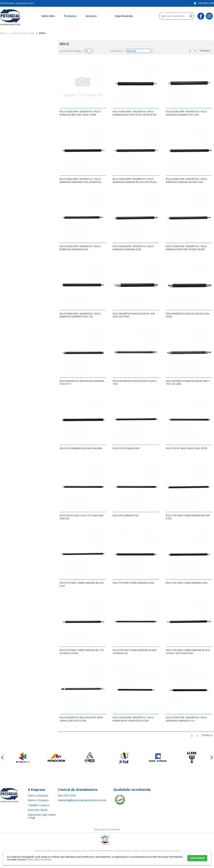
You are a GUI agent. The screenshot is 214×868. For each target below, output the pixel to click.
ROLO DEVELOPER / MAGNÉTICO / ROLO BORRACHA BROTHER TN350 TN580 (80, 113)
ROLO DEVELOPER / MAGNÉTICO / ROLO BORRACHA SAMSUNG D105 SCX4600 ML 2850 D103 (80, 182)
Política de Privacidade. (39, 859)
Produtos (70, 16)
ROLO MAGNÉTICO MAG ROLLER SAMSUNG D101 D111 (82, 383)
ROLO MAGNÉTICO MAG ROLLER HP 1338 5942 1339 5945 (134, 315)
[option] (22, 758)
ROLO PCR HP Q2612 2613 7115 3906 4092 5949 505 (82, 517)
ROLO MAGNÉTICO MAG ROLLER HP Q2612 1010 (135, 383)
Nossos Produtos (38, 800)
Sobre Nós (48, 16)
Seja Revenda (124, 16)
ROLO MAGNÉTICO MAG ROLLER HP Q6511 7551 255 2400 (188, 383)
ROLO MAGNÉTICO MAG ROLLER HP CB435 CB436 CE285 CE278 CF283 (81, 719)
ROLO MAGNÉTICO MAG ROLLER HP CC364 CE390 (188, 315)
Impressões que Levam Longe (42, 816)
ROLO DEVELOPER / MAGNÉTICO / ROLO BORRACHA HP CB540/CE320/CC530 (133, 719)
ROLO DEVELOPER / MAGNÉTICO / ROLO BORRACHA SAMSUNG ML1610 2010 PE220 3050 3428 (134, 182)
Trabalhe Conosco (39, 805)
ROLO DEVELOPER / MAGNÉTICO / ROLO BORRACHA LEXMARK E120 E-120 (80, 315)
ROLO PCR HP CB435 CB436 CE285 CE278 (186, 448)
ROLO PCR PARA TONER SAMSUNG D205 (187, 583)
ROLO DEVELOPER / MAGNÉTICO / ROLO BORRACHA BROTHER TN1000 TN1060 (186, 248)
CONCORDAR (197, 858)
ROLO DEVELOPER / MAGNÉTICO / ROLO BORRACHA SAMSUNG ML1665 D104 (186, 180)
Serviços (91, 16)
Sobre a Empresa (38, 795)
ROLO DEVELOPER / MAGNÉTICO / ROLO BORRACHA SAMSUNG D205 (133, 248)
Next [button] (211, 758)
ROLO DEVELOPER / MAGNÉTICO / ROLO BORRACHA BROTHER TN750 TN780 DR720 (135, 113)
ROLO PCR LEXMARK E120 (126, 515)
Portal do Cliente (38, 810)
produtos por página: (71, 51)
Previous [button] (3, 758)
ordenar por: (117, 51)
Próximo (204, 51)
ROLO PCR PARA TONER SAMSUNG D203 (133, 583)
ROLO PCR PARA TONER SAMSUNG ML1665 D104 (188, 517)
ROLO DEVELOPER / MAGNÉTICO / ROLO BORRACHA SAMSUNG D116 (186, 719)
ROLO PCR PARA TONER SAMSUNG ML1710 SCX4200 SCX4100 (82, 652)
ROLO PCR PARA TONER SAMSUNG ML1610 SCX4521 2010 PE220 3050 (188, 652)
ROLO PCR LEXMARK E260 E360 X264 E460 (81, 448)
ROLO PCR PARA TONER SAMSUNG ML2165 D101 (82, 584)
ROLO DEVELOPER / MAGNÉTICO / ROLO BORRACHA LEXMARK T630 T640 (186, 113)
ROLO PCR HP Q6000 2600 (126, 448)
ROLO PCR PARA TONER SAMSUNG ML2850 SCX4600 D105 (135, 652)
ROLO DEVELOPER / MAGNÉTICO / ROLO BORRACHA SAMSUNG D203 (80, 248)
